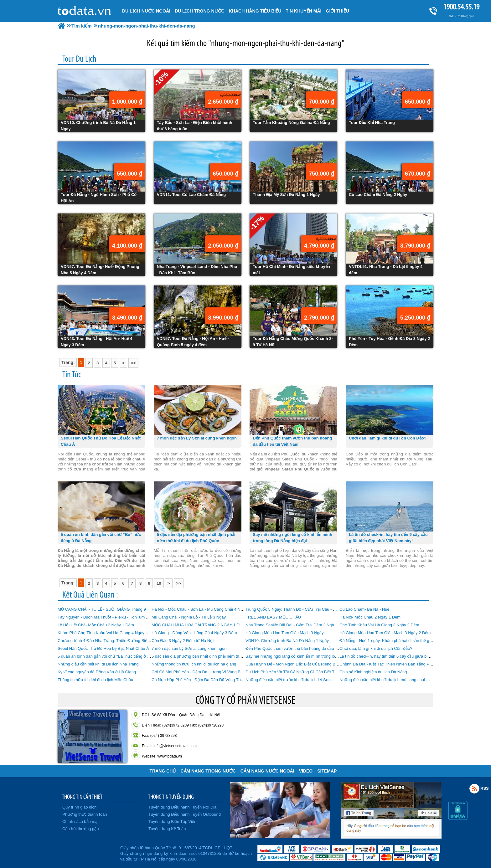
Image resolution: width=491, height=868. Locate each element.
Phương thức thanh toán (85, 814)
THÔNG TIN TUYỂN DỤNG (171, 797)
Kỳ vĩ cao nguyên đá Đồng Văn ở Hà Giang (97, 672)
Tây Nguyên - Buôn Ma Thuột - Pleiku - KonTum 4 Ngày (108, 617)
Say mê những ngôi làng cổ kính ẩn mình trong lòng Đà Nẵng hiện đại (309, 656)
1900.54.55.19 (461, 7)
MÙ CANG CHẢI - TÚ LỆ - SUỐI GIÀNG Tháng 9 (102, 609)
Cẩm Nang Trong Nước (208, 771)
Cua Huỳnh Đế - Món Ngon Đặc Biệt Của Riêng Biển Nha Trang (303, 664)
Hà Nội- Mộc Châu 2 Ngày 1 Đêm (370, 617)
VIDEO (306, 771)
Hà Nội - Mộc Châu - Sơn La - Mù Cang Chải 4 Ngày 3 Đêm (206, 609)
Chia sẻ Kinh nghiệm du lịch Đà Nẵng (373, 672)
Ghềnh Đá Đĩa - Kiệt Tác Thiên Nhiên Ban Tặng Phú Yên (391, 664)
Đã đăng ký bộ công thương (88, 852)
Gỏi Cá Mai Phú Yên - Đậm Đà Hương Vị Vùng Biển (199, 672)
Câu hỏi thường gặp (81, 829)
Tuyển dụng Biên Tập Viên (172, 822)
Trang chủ (163, 771)
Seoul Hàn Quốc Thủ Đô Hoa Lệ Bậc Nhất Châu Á (103, 648)
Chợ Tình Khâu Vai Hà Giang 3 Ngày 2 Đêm (379, 625)
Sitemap (327, 771)
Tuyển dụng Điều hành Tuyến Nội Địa (182, 807)
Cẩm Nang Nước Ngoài (267, 771)
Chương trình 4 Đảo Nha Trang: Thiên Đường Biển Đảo (108, 641)
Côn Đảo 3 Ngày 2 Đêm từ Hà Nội (183, 641)
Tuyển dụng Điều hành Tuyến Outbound (185, 814)
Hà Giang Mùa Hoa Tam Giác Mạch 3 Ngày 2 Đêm (385, 633)
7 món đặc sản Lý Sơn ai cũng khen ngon (189, 648)
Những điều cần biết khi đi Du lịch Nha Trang (98, 664)
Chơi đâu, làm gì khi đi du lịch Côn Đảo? (376, 648)
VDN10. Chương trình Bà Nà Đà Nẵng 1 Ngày (287, 641)
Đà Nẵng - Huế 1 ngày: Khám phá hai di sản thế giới (386, 641)
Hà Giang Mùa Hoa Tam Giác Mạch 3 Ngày (285, 633)
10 (159, 583)
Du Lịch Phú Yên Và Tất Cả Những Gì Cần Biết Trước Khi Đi (300, 672)
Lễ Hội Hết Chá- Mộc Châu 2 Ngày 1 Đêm (96, 625)
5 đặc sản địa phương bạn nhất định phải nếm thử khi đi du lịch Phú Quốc (218, 656)
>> (133, 363)
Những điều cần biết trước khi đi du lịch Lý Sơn (288, 680)
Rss (474, 788)
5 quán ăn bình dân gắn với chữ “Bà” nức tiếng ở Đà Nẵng (110, 656)
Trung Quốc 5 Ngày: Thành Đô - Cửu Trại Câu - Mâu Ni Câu (300, 609)
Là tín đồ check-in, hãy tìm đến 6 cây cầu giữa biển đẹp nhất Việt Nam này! (407, 656)
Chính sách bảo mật (80, 822)
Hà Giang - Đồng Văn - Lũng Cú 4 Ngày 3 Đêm (194, 633)
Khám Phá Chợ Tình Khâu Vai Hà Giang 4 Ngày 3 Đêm (108, 633)
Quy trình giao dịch (79, 807)
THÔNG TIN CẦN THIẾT (82, 797)
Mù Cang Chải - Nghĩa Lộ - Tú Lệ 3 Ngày (189, 617)
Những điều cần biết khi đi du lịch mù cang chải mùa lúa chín (394, 680)
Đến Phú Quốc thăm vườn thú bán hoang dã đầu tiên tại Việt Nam (305, 648)
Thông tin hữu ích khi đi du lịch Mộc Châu (95, 680)
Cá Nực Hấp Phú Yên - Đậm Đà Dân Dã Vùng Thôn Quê (203, 680)
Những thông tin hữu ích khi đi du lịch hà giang (194, 664)
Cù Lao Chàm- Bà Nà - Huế (364, 609)
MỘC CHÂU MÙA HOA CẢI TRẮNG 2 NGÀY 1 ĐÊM (199, 625)
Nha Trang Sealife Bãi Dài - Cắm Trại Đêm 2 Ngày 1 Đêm (297, 625)
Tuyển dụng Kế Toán (167, 829)
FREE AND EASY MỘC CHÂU (273, 617)
